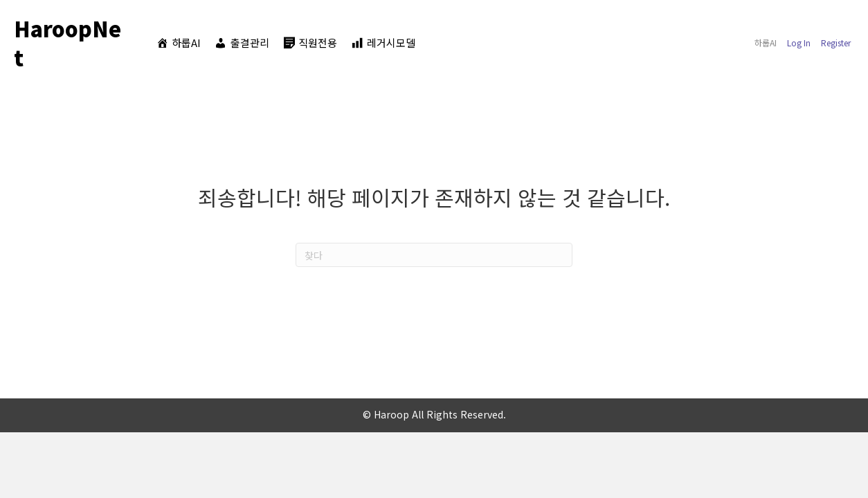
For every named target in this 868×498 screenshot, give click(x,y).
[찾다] (434, 255)
